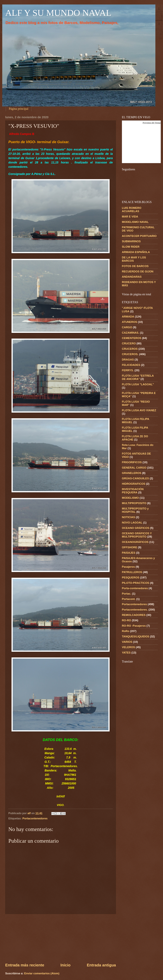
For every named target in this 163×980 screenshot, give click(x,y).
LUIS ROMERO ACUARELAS (132, 210)
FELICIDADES (131, 365)
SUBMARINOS (131, 241)
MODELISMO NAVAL (135, 222)
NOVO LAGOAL (132, 523)
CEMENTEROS (132, 338)
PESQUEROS (131, 577)
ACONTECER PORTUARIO (139, 236)
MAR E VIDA (130, 217)
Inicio (65, 965)
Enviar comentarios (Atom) (42, 973)
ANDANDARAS (132, 277)
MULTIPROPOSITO (134, 503)
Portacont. (129, 599)
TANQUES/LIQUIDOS (136, 636)
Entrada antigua (101, 965)
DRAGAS (128, 360)
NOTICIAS (128, 517)
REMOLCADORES (134, 615)
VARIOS (127, 642)
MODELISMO (130, 498)
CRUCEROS (130, 349)
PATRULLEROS (132, 572)
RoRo (126, 631)
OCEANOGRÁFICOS (135, 542)
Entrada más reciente (25, 965)
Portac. (127, 594)
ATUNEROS (130, 322)
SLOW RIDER (131, 247)
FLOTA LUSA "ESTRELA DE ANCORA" (138, 377)
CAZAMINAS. (130, 333)
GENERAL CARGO (134, 468)
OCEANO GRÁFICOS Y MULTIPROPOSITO (137, 535)
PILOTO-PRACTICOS (136, 583)
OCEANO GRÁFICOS (136, 528)
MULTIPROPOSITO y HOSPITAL (135, 510)
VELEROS (128, 647)
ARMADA (128, 317)
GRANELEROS (132, 473)
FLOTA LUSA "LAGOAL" (138, 384)
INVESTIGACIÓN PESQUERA (133, 491)
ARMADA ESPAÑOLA (136, 252)
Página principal (19, 109)
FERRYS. (128, 370)
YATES (126, 653)
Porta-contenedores (135, 588)
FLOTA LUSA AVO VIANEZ (139, 410)
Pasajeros (128, 567)
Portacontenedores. (135, 610)
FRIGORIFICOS (132, 462)
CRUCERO (129, 343)
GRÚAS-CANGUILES (135, 478)
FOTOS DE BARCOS (135, 266)
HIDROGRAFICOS (134, 484)
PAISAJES (129, 553)
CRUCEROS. (130, 354)
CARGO (127, 327)
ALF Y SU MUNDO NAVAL (58, 13)
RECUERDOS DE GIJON (138, 271)
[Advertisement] (61, 938)
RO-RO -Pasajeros (134, 626)
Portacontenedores (35, 818)
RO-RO (126, 620)
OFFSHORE (130, 547)
